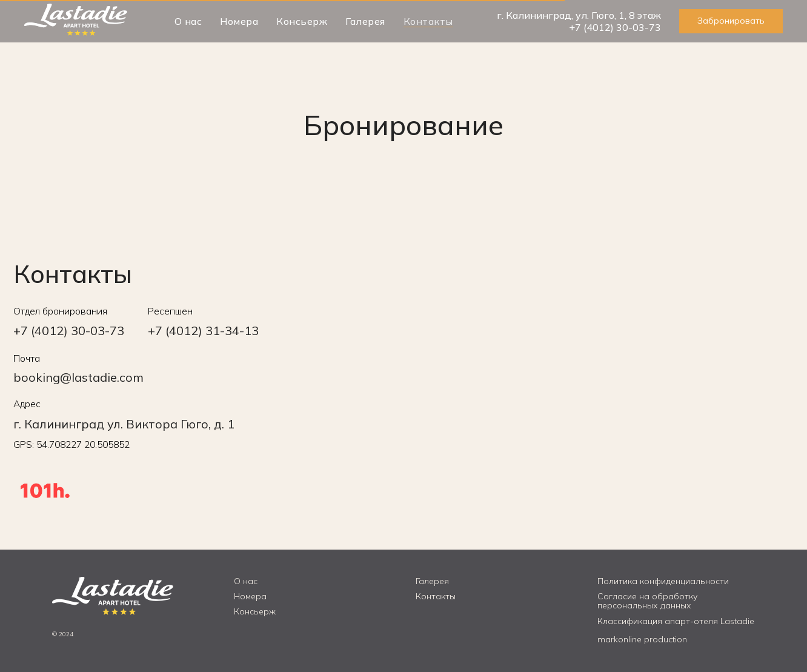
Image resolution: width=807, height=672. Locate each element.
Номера (239, 21)
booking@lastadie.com (78, 377)
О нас (188, 21)
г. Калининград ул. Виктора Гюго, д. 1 (124, 424)
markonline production (642, 639)
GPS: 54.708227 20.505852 (71, 444)
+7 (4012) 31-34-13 (203, 331)
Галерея (365, 21)
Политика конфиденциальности (663, 581)
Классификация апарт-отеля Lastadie (676, 621)
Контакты (428, 21)
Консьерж (302, 21)
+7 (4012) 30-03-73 (615, 27)
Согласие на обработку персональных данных (647, 601)
